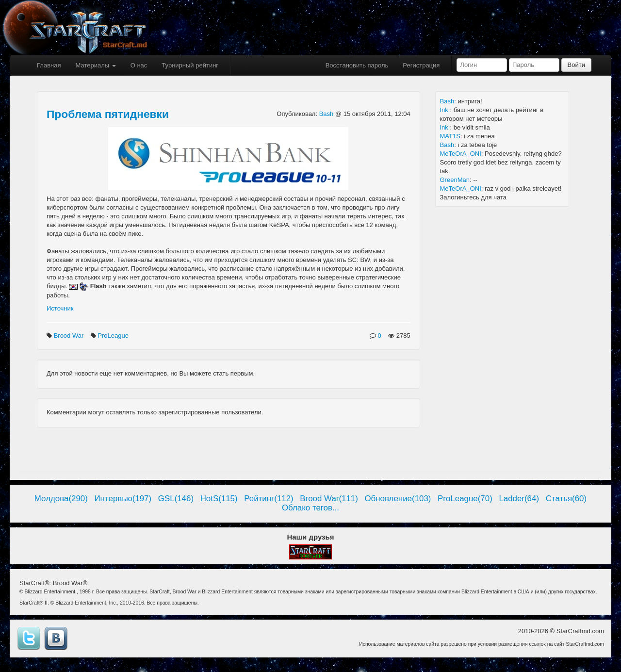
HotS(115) (219, 499)
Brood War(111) (329, 499)
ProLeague (114, 336)
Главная (49, 65)
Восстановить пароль (357, 65)
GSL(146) (176, 499)
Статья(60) (566, 499)
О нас (139, 65)
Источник (60, 308)
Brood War (70, 336)
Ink (445, 110)
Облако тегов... (310, 508)
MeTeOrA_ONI (461, 154)
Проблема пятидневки (108, 114)
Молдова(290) (61, 499)
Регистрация (421, 65)
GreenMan (455, 180)
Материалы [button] (95, 65)
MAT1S (450, 136)
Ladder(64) (519, 499)
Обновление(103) (398, 499)
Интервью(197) (123, 499)
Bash (327, 114)
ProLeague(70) (465, 499)
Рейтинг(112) (269, 499)
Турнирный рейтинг (190, 65)
